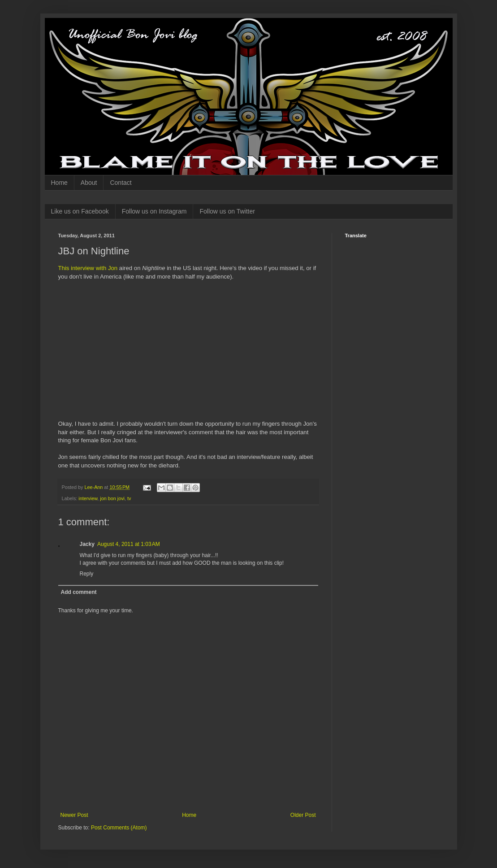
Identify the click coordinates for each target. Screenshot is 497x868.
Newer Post (74, 815)
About (89, 183)
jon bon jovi (112, 498)
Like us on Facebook (80, 211)
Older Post (303, 815)
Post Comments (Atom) (119, 828)
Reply (87, 574)
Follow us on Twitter (227, 211)
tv (129, 498)
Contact (121, 183)
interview (88, 498)
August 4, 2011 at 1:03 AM (129, 544)
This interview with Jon (88, 268)
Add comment (79, 592)
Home (59, 183)
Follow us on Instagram (154, 211)
